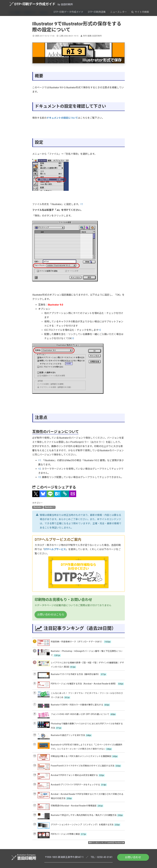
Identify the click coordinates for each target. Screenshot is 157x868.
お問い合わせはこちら (51, 614)
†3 (73, 338)
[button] (36, 494)
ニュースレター (119, 12)
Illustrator (37, 507)
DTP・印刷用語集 (97, 12)
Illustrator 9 (49, 507)
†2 (100, 330)
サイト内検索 (140, 12)
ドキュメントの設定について (62, 118)
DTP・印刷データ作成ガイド (32, 4)
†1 (82, 204)
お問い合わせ (133, 857)
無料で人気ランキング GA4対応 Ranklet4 (105, 843)
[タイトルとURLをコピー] (65, 494)
